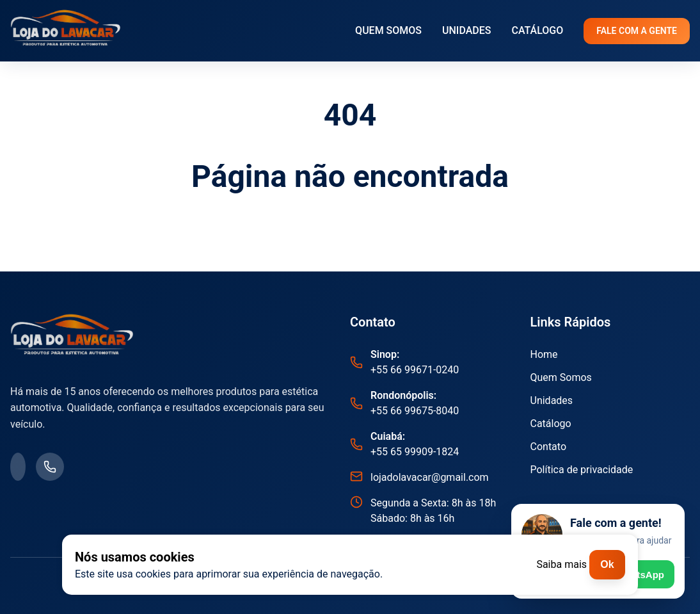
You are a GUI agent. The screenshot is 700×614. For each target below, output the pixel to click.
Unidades (552, 400)
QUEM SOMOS (388, 30)
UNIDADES (466, 30)
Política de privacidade (582, 470)
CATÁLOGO (537, 30)
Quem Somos (561, 377)
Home (544, 354)
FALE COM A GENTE (637, 31)
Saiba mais (561, 564)
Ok (607, 564)
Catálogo (551, 424)
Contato (549, 447)
